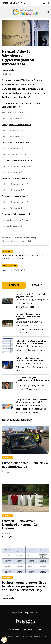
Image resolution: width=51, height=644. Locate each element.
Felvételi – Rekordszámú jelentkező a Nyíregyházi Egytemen (28, 316)
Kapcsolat (17, 613)
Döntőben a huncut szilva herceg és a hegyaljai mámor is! (24, 257)
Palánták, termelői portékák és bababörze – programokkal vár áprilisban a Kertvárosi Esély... (24, 586)
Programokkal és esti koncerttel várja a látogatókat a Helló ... (32, 401)
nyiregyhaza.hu (8, 70)
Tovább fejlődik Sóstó (14, 270)
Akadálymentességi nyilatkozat (22, 630)
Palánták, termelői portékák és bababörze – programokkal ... (31, 342)
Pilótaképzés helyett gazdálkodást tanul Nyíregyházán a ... (32, 380)
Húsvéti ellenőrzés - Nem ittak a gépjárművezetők (31, 295)
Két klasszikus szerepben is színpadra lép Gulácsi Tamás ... (31, 359)
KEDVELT (37, 285)
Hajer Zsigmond (8, 475)
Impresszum (31, 613)
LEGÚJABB (14, 285)
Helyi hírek (7, 458)
